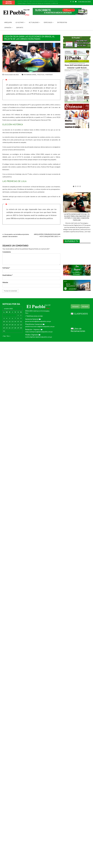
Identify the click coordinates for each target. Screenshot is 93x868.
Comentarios (7, 252)
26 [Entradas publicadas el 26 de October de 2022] (10, 328)
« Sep (4, 336)
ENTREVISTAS (62, 22)
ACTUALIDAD (34, 22)
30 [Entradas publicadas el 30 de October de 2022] (21, 328)
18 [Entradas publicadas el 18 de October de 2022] (7, 325)
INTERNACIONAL (30, 75)
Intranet (75, 306)
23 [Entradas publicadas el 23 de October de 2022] (21, 325)
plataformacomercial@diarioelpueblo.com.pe (40, 326)
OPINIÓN (8, 27)
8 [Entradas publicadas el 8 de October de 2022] (18, 318)
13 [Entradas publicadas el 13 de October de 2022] (12, 321)
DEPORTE (20, 27)
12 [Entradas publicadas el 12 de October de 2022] (10, 321)
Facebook (71, 2)
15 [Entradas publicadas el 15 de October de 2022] (18, 321)
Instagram (73, 2)
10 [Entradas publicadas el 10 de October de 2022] (4, 321)
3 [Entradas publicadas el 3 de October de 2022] (4, 318)
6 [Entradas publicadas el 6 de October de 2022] (12, 318)
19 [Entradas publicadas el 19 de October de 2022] (10, 325)
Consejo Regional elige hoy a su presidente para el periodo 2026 (38, 1)
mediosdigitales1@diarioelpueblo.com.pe (39, 337)
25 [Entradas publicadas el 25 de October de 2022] (7, 328)
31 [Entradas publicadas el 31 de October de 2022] (4, 331)
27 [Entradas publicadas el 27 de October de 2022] (12, 328)
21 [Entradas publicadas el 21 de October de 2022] (15, 325)
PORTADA (49, 75)
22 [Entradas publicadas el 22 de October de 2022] (18, 325)
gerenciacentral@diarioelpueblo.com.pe (38, 321)
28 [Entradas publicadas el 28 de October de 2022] (15, 328)
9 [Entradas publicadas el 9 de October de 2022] (21, 318)
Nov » (8, 336)
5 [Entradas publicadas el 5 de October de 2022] (10, 318)
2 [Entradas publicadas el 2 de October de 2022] (21, 315)
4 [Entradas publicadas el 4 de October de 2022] (7, 318)
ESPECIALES (48, 22)
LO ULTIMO (20, 22)
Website (5, 282)
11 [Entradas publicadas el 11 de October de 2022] (7, 321)
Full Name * (6, 268)
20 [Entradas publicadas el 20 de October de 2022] (12, 325)
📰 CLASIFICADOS (79, 314)
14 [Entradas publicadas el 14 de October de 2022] (15, 321)
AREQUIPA (8, 22)
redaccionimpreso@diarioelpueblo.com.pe (39, 332)
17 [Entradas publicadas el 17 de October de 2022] (4, 325)
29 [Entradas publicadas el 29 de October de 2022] (18, 328)
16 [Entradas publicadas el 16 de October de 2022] (21, 321)
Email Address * (7, 275)
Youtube (76, 2)
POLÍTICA (41, 75)
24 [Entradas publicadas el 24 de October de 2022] (4, 328)
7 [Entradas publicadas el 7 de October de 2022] (15, 318)
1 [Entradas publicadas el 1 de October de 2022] (18, 315)
